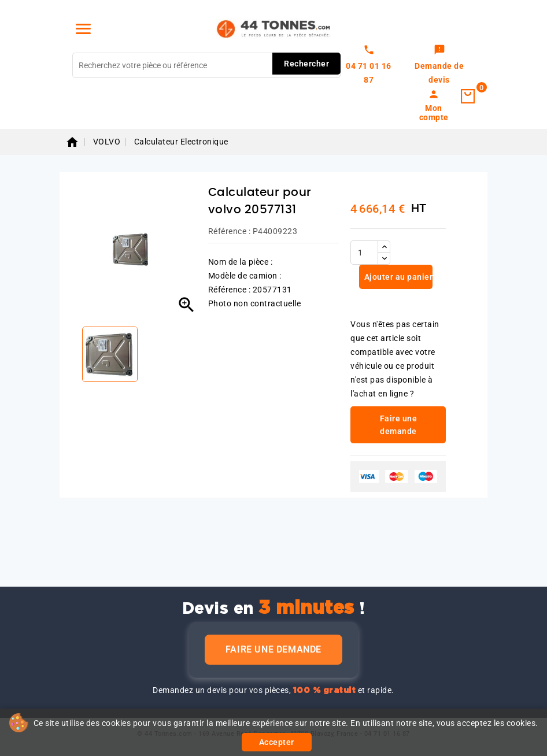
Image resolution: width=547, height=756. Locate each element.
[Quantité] (364, 253)
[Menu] (83, 29)
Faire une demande (273, 649)
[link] (439, 65)
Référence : (230, 231)
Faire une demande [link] (399, 425)
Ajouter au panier (397, 277)
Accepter (277, 742)
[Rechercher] (206, 65)
